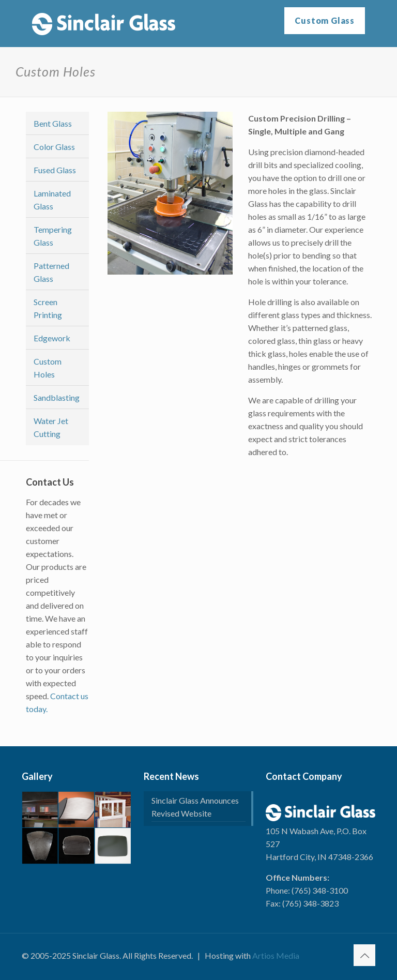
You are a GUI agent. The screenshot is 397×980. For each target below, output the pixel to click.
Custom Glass (325, 20)
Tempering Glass (53, 236)
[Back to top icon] (364, 955)
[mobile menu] (255, 23)
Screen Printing (48, 308)
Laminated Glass (52, 200)
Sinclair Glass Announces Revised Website (195, 807)
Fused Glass (55, 170)
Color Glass (54, 147)
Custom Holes (48, 368)
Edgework (52, 338)
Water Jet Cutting (51, 427)
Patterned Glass (51, 272)
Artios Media (276, 955)
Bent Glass (53, 123)
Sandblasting (57, 397)
